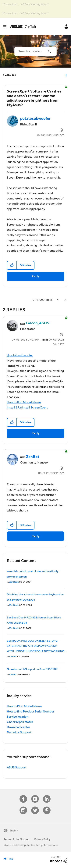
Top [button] (11, 859)
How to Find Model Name (24, 706)
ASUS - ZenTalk (23, 27)
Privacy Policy (42, 839)
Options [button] (66, 75)
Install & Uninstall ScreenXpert (27, 408)
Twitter (35, 807)
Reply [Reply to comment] (36, 433)
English (14, 831)
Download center (18, 727)
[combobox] (35, 51)
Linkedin (47, 795)
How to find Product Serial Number (31, 712)
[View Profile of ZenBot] (33, 457)
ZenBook (11, 75)
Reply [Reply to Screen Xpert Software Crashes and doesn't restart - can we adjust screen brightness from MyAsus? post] (36, 276)
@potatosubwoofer (20, 355)
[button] (12, 265)
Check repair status (20, 722)
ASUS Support (17, 767)
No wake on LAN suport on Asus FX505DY (32, 669)
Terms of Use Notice (16, 839)
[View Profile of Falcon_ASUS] (37, 323)
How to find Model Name (24, 402)
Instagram (23, 807)
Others (13, 657)
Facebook (23, 795)
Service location (18, 717)
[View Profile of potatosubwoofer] (35, 119)
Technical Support (19, 732)
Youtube (35, 795)
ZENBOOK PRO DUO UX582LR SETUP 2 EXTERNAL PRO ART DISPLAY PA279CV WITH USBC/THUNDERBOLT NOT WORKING (35, 646)
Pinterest (47, 807)
